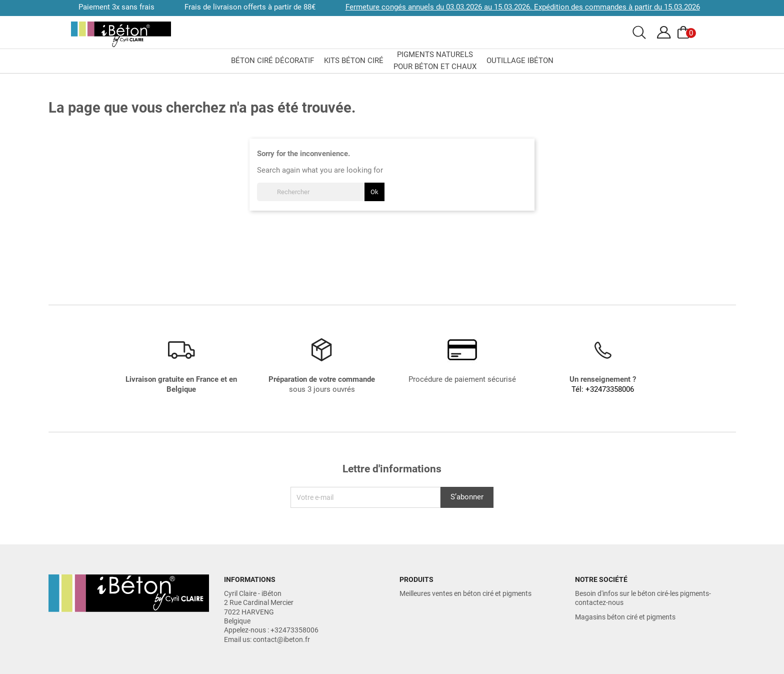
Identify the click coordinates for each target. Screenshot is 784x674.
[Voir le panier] (685, 33)
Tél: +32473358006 (603, 389)
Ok (374, 192)
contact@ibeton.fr (281, 639)
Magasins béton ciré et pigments (625, 617)
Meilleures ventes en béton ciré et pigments (465, 593)
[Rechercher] (321, 192)
